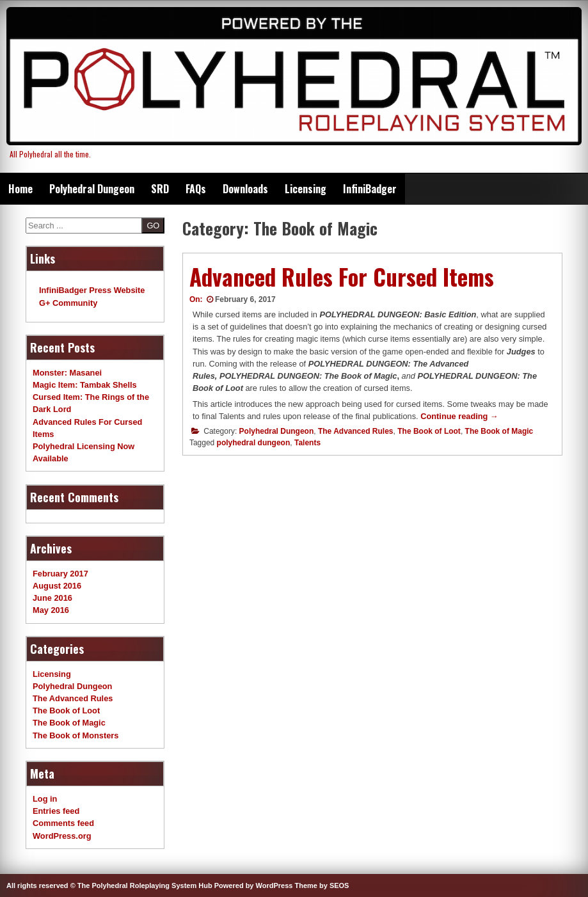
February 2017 (60, 574)
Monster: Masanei (67, 373)
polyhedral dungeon (254, 443)
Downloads (245, 189)
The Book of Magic (499, 431)
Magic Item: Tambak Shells (85, 385)
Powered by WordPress (254, 885)
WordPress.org (62, 836)
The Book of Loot (429, 431)
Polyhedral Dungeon (92, 189)
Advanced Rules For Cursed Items (342, 276)
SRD (160, 189)
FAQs (196, 189)
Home (20, 189)
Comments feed (63, 823)
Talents (307, 443)
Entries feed (56, 811)
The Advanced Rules (356, 431)
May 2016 (51, 610)
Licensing (306, 189)
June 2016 (52, 598)
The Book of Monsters (75, 735)
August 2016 (57, 586)
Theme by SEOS (322, 885)
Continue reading (459, 416)
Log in (45, 799)
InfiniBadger (370, 189)
